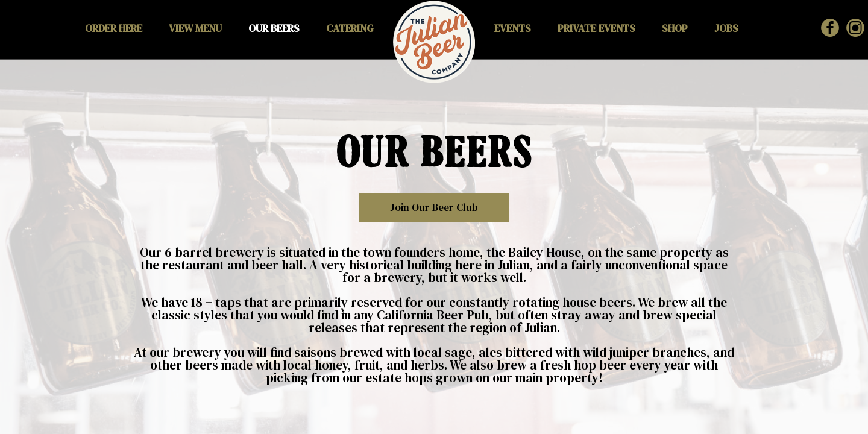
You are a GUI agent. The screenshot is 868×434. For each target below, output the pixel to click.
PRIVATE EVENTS (598, 28)
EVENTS (514, 28)
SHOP (676, 28)
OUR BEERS (275, 28)
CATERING (350, 28)
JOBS (726, 28)
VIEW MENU (197, 28)
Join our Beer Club (434, 207)
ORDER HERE (115, 28)
